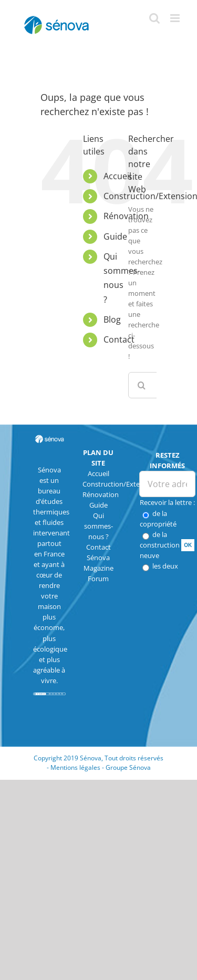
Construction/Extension (120, 484)
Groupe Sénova (128, 767)
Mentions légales (75, 767)
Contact (119, 339)
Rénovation (101, 494)
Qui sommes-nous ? (98, 526)
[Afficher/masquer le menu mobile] (176, 18)
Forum (98, 579)
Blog (112, 319)
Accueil (117, 176)
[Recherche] (141, 385)
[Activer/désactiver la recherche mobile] (154, 18)
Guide (115, 236)
